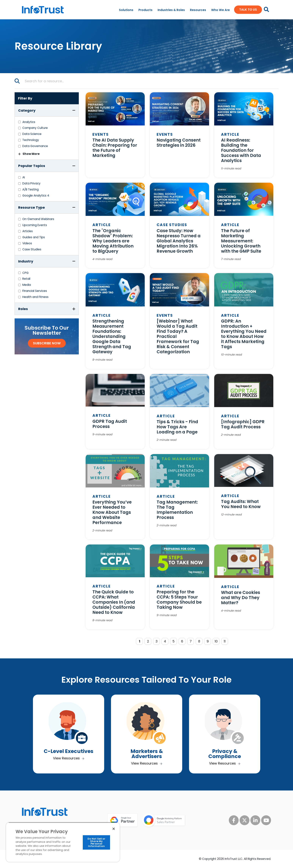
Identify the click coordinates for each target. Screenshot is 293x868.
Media (27, 285)
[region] (63, 842)
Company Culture (35, 128)
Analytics (29, 122)
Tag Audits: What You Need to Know (241, 504)
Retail (26, 279)
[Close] (114, 829)
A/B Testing (30, 189)
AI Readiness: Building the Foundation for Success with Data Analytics (241, 150)
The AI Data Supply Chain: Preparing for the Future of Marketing (115, 148)
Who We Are (220, 10)
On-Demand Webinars (38, 219)
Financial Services (35, 291)
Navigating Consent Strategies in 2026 (179, 143)
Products (145, 10)
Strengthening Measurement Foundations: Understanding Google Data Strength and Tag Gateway (112, 336)
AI (24, 177)
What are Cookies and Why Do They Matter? (241, 598)
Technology (31, 140)
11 (225, 641)
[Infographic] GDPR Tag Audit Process (243, 424)
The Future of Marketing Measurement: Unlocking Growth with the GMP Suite (241, 241)
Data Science (32, 134)
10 (216, 641)
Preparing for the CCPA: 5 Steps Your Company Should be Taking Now (179, 600)
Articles (28, 231)
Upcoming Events (35, 225)
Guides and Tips (34, 237)
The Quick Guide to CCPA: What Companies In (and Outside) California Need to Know (114, 602)
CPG (25, 273)
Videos (27, 243)
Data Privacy (31, 183)
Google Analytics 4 (36, 195)
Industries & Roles (171, 10)
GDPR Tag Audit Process (110, 424)
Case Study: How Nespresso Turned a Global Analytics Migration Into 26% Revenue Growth (179, 241)
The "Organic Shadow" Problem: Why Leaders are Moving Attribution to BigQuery (113, 241)
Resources (198, 10)
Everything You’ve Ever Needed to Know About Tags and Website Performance (112, 512)
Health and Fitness (35, 297)
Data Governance (35, 146)
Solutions (126, 10)
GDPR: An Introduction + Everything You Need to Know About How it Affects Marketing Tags (244, 334)
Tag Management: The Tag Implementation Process (177, 510)
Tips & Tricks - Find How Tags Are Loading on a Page (177, 427)
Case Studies (32, 249)
